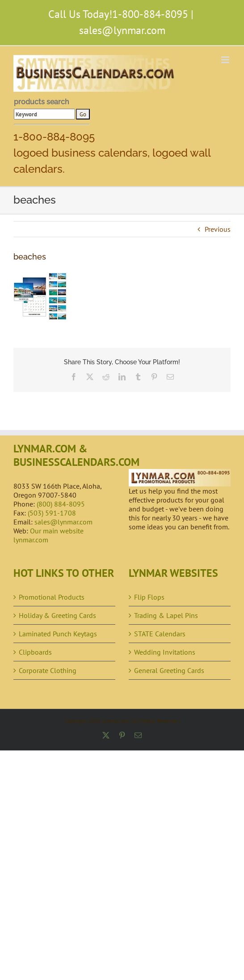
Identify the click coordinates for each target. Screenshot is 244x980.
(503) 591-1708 (52, 513)
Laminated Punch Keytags (58, 634)
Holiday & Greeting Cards (57, 615)
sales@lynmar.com (122, 30)
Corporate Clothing (48, 670)
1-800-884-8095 (150, 14)
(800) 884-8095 (61, 504)
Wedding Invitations (165, 652)
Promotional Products (52, 597)
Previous (218, 229)
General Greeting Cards (169, 670)
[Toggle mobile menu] (226, 60)
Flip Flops (149, 597)
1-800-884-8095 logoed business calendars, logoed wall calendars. (112, 153)
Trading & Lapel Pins (166, 615)
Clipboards (35, 652)
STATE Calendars (160, 634)
